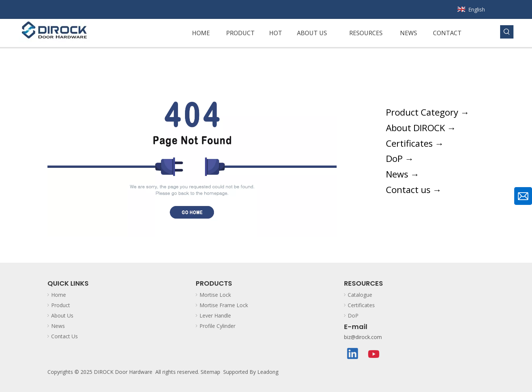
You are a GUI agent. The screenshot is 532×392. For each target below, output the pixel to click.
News (58, 326)
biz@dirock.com (363, 337)
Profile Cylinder (217, 326)
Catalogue (360, 295)
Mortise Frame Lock (224, 305)
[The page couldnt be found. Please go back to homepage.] (192, 155)
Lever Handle (215, 315)
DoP (353, 315)
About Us (62, 315)
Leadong (268, 372)
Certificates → (415, 143)
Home (59, 295)
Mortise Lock (215, 295)
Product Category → (428, 112)
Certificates (361, 305)
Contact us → (414, 190)
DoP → (400, 158)
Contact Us (65, 336)
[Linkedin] (353, 354)
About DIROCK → (421, 128)
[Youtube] (374, 354)
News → (403, 174)
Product (61, 305)
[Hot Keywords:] (507, 32)
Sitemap (210, 372)
